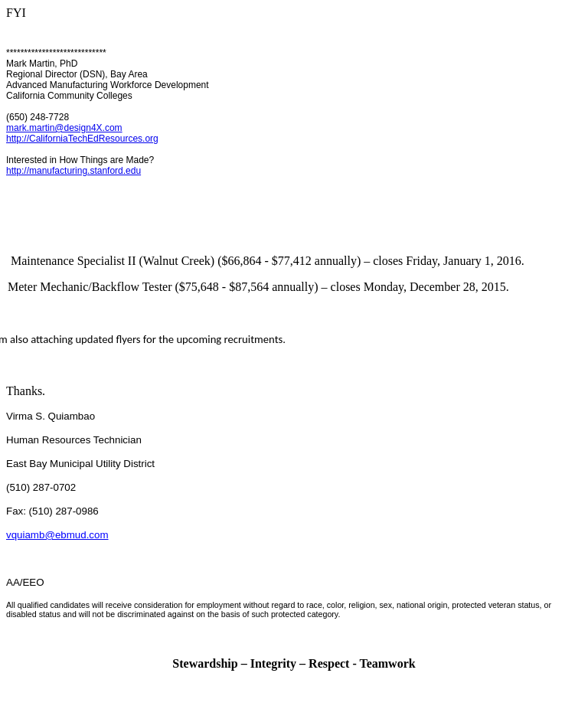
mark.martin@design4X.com (64, 128)
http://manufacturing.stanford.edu (73, 171)
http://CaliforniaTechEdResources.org (82, 139)
